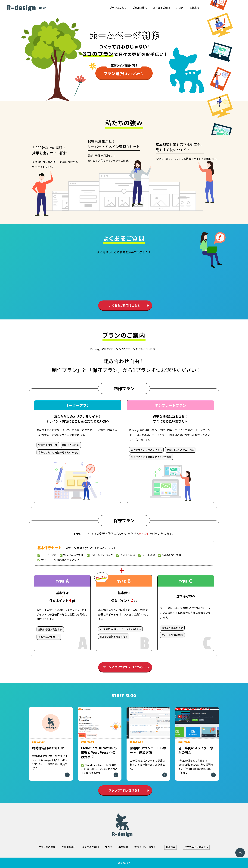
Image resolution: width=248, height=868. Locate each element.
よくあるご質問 (161, 8)
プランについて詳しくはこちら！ (124, 667)
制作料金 (170, 847)
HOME (43, 8)
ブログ (180, 8)
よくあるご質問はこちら (124, 305)
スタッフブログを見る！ (124, 790)
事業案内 (194, 8)
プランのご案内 (118, 8)
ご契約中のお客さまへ (196, 847)
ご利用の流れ (140, 8)
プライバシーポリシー (146, 847)
